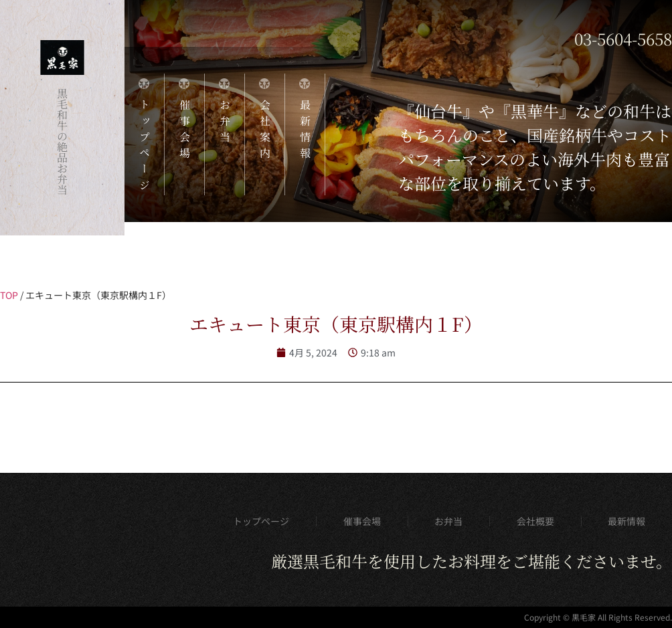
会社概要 (535, 521)
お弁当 (448, 521)
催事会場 (362, 521)
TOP (9, 295)
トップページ (261, 521)
